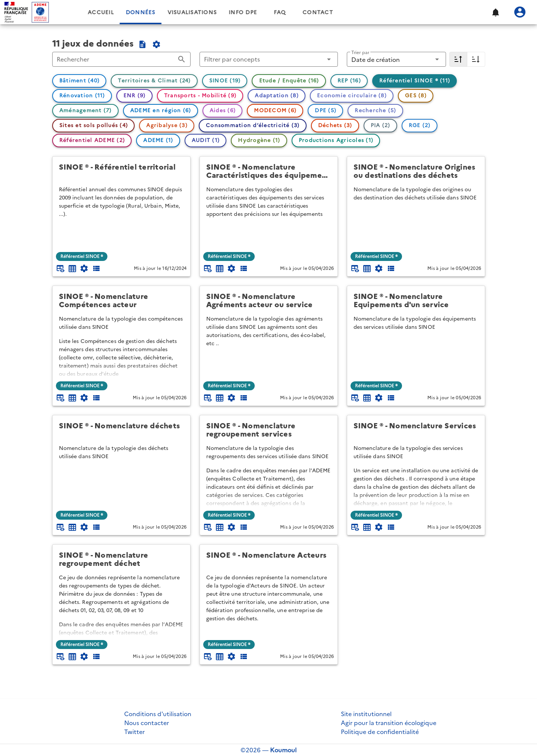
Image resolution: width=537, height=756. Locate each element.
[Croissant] (476, 59)
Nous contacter (147, 723)
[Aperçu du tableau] (60, 268)
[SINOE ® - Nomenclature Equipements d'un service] (416, 301)
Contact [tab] (376, 12)
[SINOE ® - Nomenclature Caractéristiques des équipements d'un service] (269, 171)
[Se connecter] (520, 12)
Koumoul (283, 750)
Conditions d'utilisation (158, 714)
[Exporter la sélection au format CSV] (142, 44)
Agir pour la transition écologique (389, 723)
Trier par (360, 52)
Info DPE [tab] (301, 12)
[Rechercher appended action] (182, 59)
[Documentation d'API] (84, 268)
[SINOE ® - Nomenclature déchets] (121, 430)
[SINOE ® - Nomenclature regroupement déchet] (121, 559)
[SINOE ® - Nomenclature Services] (416, 430)
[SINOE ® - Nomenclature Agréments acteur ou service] (269, 301)
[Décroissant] (458, 59)
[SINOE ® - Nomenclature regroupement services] (269, 430)
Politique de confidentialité (380, 732)
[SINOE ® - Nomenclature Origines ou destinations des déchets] (416, 171)
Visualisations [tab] (250, 12)
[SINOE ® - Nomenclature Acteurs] (269, 559)
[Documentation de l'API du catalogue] (157, 44)
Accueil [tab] (159, 12)
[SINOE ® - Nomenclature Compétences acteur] (121, 301)
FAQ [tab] (338, 12)
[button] (495, 12)
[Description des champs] (96, 268)
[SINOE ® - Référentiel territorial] (121, 171)
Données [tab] (198, 12)
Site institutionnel (366, 714)
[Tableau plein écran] (72, 268)
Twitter (134, 732)
